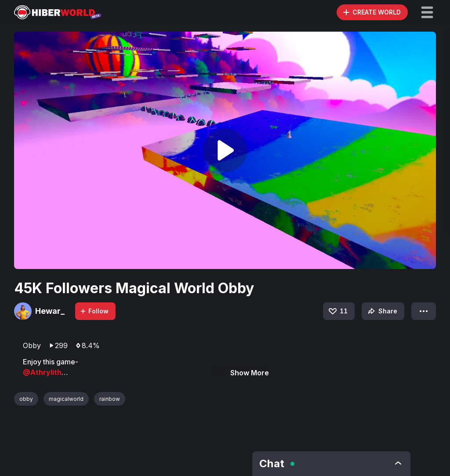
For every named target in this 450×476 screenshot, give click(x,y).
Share (382, 311)
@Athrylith (42, 372)
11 (337, 311)
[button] (427, 12)
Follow (94, 311)
